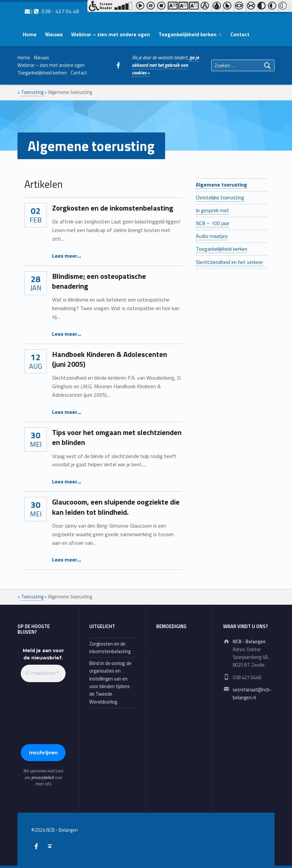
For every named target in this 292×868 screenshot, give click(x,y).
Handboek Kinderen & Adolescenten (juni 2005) (110, 359)
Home (30, 34)
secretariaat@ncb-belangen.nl (252, 694)
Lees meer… (67, 256)
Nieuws (54, 34)
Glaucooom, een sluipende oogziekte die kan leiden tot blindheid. (116, 507)
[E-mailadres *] (43, 673)
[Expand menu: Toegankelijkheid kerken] (220, 35)
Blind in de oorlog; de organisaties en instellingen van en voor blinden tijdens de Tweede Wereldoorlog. (110, 683)
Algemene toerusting (221, 185)
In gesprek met (212, 210)
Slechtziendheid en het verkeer (229, 262)
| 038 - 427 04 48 (52, 11)
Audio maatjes (212, 236)
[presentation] (48, 712)
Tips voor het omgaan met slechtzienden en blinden (117, 437)
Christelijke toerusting (220, 197)
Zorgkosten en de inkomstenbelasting (113, 208)
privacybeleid (43, 777)
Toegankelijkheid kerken (188, 34)
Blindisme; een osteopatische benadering (99, 281)
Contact (240, 34)
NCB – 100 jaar (213, 223)
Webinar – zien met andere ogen (111, 34)
